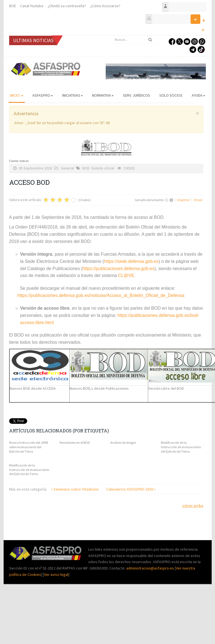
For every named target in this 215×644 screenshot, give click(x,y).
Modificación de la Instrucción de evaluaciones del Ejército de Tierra (181, 447)
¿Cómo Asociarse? (105, 6)
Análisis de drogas (123, 442)
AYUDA (198, 95)
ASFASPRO (43, 95)
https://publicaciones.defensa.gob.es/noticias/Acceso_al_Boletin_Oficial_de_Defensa (101, 295)
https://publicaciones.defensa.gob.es (119, 269)
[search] (136, 40)
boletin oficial (103, 168)
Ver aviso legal (56, 574)
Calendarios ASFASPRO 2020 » (131, 489)
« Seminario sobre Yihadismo (75, 489)
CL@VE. (127, 275)
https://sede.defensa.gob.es (131, 261)
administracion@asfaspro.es (150, 568)
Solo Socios (171, 95)
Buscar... (112, 36)
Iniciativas (73, 95)
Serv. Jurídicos (136, 95)
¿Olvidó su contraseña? (67, 6)
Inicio (17, 95)
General (67, 168)
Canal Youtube (32, 6)
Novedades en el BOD (75, 442)
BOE (13, 6)
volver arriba (193, 506)
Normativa (103, 95)
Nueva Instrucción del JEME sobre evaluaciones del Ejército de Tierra (29, 447)
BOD (86, 168)
